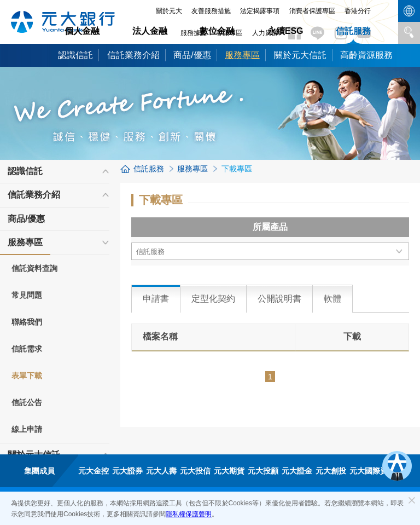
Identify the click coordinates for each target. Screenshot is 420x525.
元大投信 (195, 471)
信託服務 (353, 31)
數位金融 (217, 31)
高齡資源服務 (366, 55)
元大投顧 (263, 471)
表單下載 (27, 376)
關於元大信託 (300, 55)
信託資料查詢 (34, 268)
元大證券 (127, 471)
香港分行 (358, 11)
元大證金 (297, 471)
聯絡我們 (27, 322)
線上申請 (27, 429)
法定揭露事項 (260, 11)
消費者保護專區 (312, 11)
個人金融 (82, 31)
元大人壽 (161, 471)
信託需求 (27, 349)
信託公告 (27, 402)
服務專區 (242, 55)
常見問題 (27, 295)
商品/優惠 (192, 55)
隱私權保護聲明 (189, 514)
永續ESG (285, 31)
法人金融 (150, 31)
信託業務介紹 (133, 55)
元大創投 (331, 471)
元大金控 (94, 471)
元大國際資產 (372, 471)
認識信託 (75, 55)
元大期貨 (229, 471)
